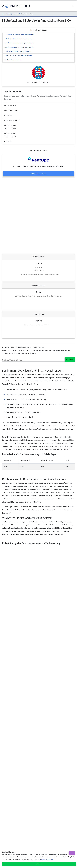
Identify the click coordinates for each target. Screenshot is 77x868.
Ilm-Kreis (18, 14)
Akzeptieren (39, 864)
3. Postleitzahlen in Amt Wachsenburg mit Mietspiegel (19, 43)
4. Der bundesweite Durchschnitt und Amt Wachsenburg (20, 47)
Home (3, 14)
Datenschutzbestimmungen (47, 859)
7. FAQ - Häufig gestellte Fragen (13, 60)
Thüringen (10, 14)
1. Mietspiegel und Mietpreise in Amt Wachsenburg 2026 (20, 35)
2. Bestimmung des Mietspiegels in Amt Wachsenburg (19, 39)
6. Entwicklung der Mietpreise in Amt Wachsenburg (18, 56)
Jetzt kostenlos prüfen (38, 174)
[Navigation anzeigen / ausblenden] (73, 6)
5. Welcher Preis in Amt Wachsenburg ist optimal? (18, 51)
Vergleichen (70, 359)
